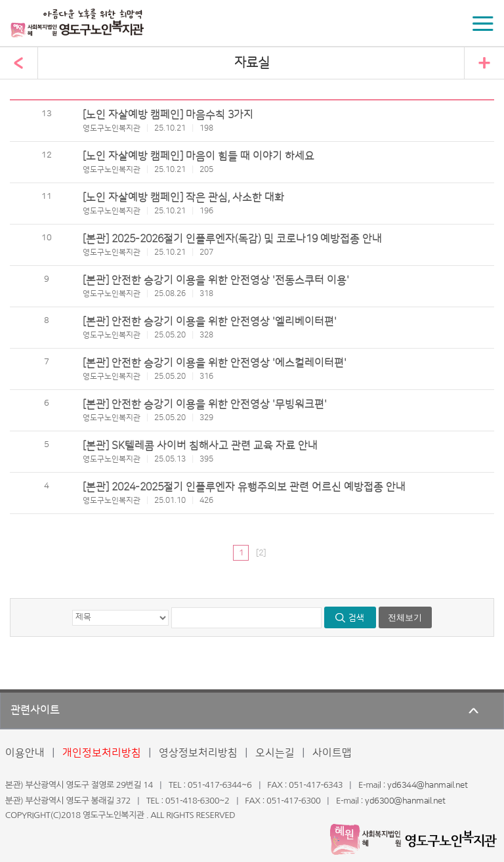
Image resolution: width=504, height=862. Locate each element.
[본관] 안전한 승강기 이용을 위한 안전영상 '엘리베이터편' (210, 322)
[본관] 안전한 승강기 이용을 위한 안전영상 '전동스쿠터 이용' (216, 280)
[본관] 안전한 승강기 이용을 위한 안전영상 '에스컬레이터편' (215, 363)
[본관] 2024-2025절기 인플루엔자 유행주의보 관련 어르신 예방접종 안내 (244, 487)
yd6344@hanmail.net (427, 785)
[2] (261, 553)
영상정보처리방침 (198, 753)
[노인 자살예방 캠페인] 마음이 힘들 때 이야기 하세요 (199, 156)
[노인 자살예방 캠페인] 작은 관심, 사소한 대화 (183, 198)
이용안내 (25, 753)
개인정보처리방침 (102, 753)
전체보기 (405, 617)
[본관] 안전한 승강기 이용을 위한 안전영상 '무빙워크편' (205, 404)
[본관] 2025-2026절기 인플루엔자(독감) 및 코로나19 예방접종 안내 (232, 239)
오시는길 (275, 753)
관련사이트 (35, 710)
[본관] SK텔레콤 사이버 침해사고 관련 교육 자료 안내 (200, 446)
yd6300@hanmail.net (405, 801)
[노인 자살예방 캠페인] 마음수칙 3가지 (168, 115)
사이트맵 (332, 753)
